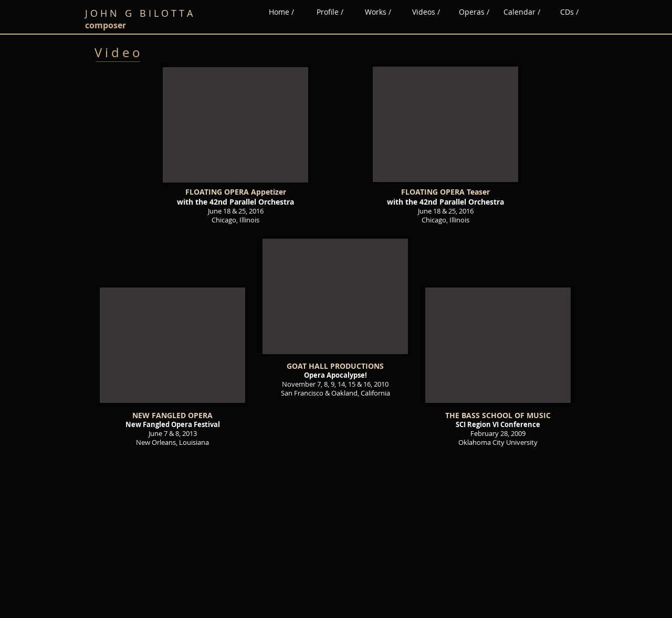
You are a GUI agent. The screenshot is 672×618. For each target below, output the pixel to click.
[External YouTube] (235, 125)
